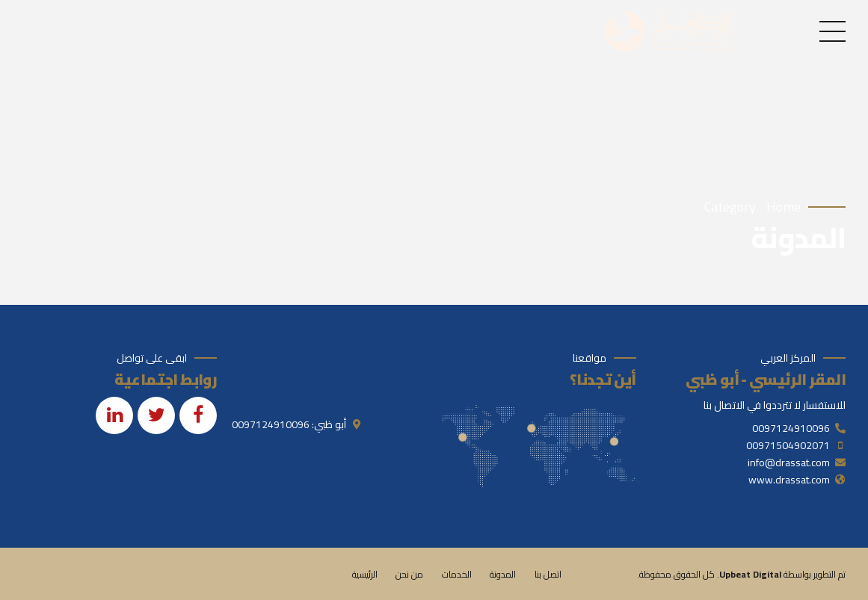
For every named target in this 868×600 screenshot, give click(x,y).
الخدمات (457, 574)
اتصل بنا (548, 574)
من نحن (409, 574)
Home (784, 207)
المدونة (503, 574)
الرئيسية (365, 574)
